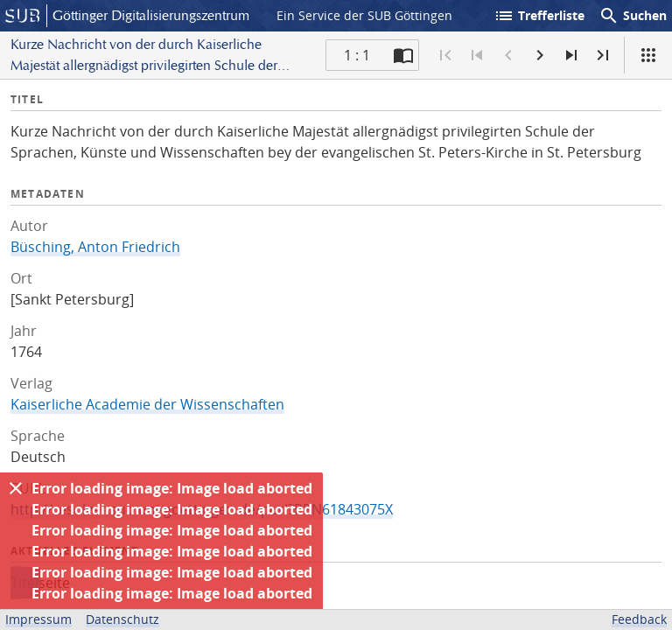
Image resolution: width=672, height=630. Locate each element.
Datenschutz (122, 619)
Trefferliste (539, 16)
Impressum (38, 619)
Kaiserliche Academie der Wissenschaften (147, 404)
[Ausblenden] (16, 488)
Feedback (639, 619)
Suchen (633, 16)
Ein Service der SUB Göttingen (364, 15)
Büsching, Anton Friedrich (95, 247)
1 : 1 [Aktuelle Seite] (357, 55)
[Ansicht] (648, 55)
